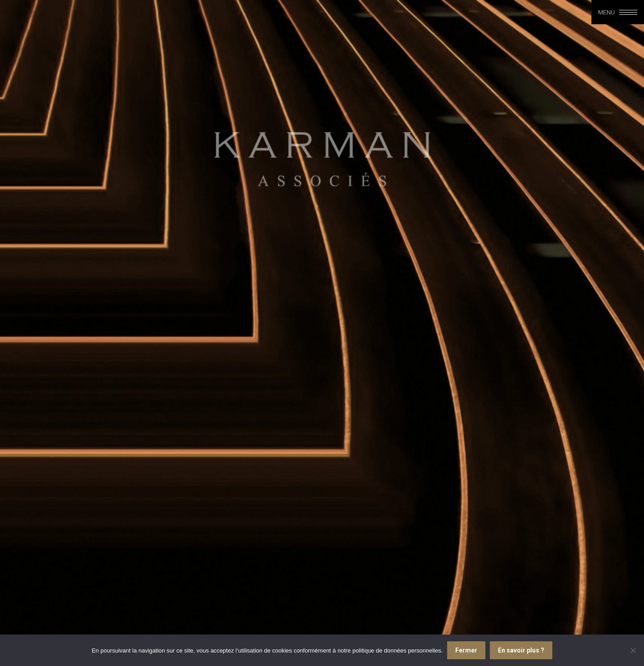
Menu (606, 12)
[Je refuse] (633, 650)
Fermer (466, 650)
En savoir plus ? (521, 650)
